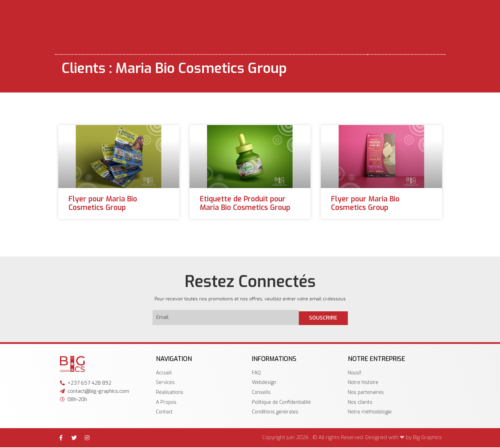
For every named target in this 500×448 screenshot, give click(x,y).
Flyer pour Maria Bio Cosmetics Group (103, 203)
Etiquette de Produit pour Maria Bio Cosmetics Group (245, 203)
